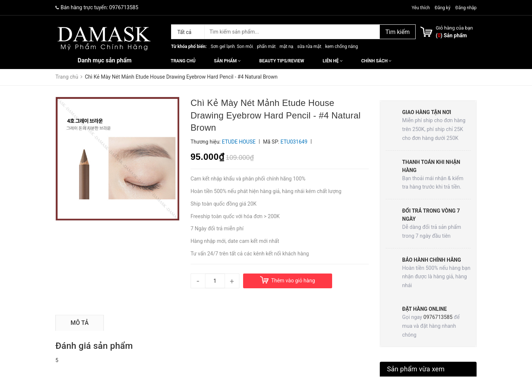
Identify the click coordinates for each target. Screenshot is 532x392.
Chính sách (376, 61)
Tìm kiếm (398, 32)
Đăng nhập (466, 8)
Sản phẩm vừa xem (416, 369)
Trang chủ (183, 61)
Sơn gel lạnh (223, 47)
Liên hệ (332, 61)
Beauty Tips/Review (282, 61)
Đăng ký (442, 8)
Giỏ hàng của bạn (454, 28)
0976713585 (124, 7)
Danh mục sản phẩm (105, 60)
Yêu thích (421, 8)
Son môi (245, 47)
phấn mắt (266, 47)
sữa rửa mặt (309, 47)
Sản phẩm (227, 61)
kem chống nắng (341, 47)
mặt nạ (287, 47)
